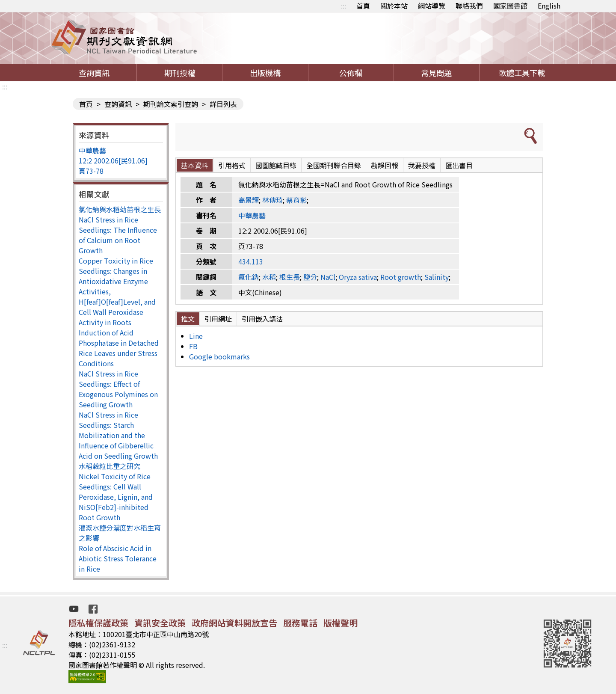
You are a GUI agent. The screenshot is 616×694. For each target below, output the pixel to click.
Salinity (437, 277)
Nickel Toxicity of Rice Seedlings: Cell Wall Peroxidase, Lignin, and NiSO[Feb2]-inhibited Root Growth (116, 497)
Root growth (401, 277)
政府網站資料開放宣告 (234, 623)
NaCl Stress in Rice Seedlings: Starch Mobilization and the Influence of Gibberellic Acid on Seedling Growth (118, 435)
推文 (188, 319)
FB (193, 346)
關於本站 (394, 6)
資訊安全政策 (160, 623)
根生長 (290, 277)
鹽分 (310, 277)
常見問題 (436, 73)
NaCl (328, 277)
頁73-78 (91, 171)
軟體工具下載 (522, 73)
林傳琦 (272, 200)
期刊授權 (180, 73)
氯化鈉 (249, 277)
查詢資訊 (94, 73)
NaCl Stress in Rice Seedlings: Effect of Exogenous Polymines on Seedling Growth (118, 389)
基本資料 (195, 165)
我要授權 (422, 165)
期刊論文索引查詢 (171, 104)
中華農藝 (92, 150)
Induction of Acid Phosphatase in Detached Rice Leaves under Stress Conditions (119, 348)
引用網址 (218, 319)
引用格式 (232, 165)
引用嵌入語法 (262, 319)
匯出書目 (459, 165)
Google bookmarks (219, 356)
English (549, 6)
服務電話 (300, 623)
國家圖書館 (510, 6)
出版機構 (265, 73)
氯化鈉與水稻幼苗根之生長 (120, 209)
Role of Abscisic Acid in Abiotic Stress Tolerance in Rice (118, 558)
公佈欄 (351, 73)
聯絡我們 (469, 6)
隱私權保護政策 (98, 623)
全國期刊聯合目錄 (334, 165)
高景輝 (249, 200)
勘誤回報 (385, 165)
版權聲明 (341, 623)
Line (196, 336)
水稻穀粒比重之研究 (110, 466)
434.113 (251, 261)
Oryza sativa (358, 277)
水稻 (269, 277)
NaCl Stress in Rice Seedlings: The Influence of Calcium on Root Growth (118, 235)
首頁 (363, 6)
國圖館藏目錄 (276, 165)
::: (344, 6)
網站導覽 (432, 6)
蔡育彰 (296, 200)
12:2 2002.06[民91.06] (113, 160)
